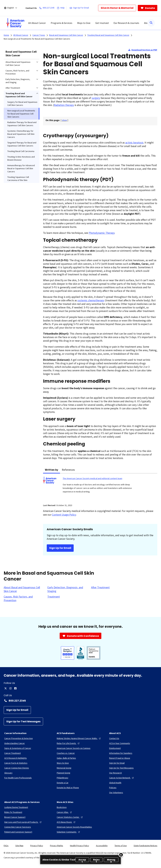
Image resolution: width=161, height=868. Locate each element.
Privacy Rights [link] (57, 846)
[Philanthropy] (63, 778)
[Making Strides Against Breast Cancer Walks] (79, 738)
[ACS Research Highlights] (16, 758)
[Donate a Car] (63, 783)
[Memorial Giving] (64, 768)
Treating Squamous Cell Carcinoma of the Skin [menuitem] (18, 179)
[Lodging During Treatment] (16, 807)
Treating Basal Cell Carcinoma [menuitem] (21, 151)
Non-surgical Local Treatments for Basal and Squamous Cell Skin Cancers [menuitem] (21, 114)
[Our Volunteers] (116, 792)
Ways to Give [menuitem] (84, 23)
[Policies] (113, 788)
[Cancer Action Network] (122, 778)
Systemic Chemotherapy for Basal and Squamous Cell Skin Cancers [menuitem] (21, 134)
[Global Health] (115, 783)
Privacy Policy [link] (37, 846)
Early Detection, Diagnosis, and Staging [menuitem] (18, 81)
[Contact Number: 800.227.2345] (80, 701)
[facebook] (15, 688)
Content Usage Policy (64, 515)
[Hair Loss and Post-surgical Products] (23, 822)
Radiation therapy (64, 105)
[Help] (61, 8)
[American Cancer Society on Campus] (74, 748)
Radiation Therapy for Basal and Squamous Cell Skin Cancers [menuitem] (22, 124)
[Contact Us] (114, 738)
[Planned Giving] (64, 773)
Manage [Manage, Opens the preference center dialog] (111, 860)
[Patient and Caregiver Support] (18, 832)
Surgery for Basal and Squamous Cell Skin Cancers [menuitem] (22, 104)
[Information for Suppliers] (121, 753)
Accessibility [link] (102, 846)
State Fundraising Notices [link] (145, 846)
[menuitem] (15, 23)
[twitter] (6, 688)
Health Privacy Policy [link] (80, 846)
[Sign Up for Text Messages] (23, 721)
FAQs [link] (6, 846)
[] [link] (64, 120)
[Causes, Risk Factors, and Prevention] (24, 599)
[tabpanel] (100, 487)
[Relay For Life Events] (68, 743)
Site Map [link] (19, 846)
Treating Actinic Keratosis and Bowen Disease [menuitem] (21, 158)
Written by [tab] (52, 470)
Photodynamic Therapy (102, 233)
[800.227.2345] (47, 8)
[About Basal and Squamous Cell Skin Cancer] (24, 589)
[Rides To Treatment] (13, 812)
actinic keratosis (134, 143)
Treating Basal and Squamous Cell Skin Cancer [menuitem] (19, 95)
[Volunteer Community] (69, 832)
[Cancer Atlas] (65, 812)
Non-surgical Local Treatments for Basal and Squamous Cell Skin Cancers (37, 39)
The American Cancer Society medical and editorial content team (92, 478)
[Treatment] (54, 597)
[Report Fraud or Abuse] (120, 758)
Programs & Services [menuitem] (62, 23)
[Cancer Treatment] (13, 753)
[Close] (121, 855)
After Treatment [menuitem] (13, 88)
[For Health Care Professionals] (18, 778)
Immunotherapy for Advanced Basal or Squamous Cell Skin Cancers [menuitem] (21, 168)
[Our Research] (115, 773)
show (64, 120)
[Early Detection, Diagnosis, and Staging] (67, 589)
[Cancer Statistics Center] (70, 817)
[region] (80, 860)
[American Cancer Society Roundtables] (74, 827)
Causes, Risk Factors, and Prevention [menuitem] (17, 72)
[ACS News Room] (66, 822)
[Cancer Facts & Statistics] (16, 763)
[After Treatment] (100, 587)
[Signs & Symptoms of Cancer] (18, 748)
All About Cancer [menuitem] (37, 23)
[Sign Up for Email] (17, 710)
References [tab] (68, 470)
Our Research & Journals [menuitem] (126, 23)
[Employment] (115, 748)
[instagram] (10, 688)
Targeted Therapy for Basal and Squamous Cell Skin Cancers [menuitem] (22, 144)
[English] (13, 8)
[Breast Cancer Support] (15, 817)
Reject (96, 860)
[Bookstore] (62, 807)
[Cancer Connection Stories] (17, 768)
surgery (96, 98)
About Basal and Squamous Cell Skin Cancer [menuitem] (18, 64)
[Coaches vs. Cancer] (66, 753)
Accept (82, 860)
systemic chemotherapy (91, 300)
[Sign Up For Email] (80, 8)
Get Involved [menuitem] (102, 23)
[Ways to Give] (63, 763)
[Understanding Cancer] (15, 743)
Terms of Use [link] (121, 846)
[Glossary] (8, 773)
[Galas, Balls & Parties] (66, 758)
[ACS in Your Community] (120, 743)
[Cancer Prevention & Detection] (19, 738)
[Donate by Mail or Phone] (68, 788)
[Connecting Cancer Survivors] (18, 827)
